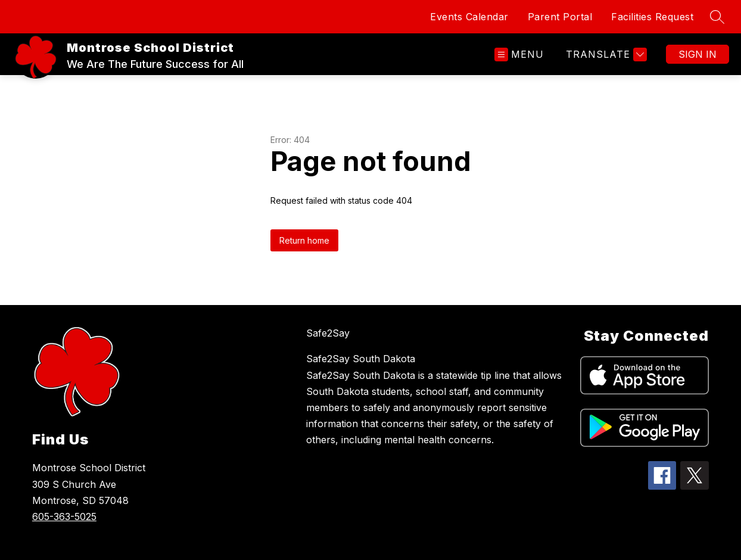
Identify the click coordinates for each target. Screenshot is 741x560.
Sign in (698, 54)
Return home (304, 240)
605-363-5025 (64, 517)
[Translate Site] (605, 55)
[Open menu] (519, 55)
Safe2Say (328, 333)
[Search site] (717, 17)
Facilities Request (652, 17)
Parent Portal (560, 17)
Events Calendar (469, 17)
